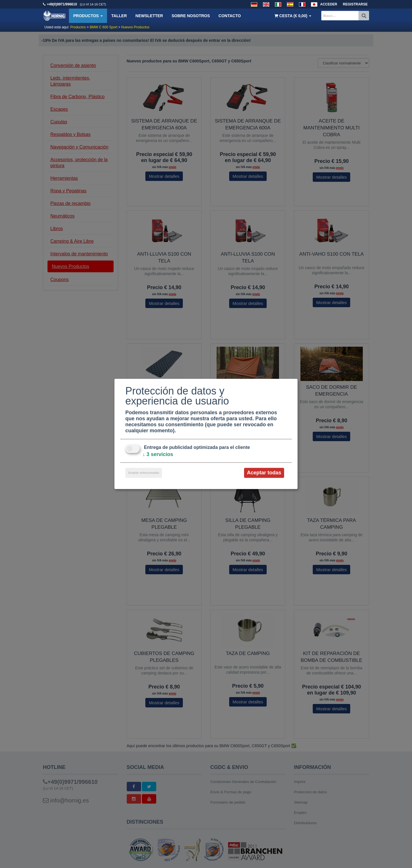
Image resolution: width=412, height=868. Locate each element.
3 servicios (158, 454)
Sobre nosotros (191, 16)
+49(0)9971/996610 (62, 4)
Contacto (230, 16)
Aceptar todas (264, 473)
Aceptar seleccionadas (144, 473)
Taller (119, 16)
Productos (88, 16)
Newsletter (149, 16)
